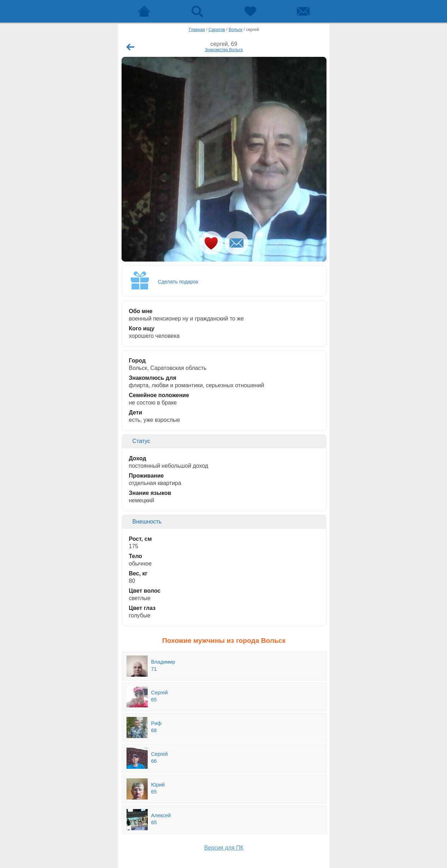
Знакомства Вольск (224, 50)
